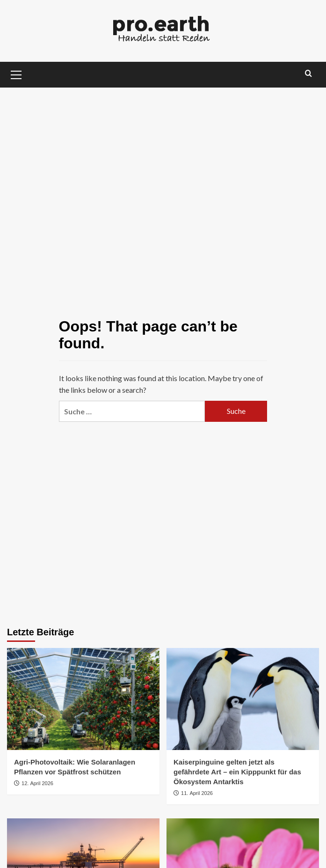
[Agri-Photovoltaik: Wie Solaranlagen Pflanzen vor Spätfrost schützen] (83, 699)
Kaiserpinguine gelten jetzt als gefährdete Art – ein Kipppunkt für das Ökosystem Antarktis (237, 772)
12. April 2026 (37, 783)
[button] (16, 74)
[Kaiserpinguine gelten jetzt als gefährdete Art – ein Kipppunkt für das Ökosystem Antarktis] (243, 699)
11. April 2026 (197, 793)
